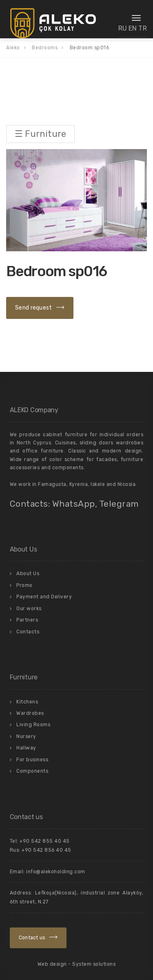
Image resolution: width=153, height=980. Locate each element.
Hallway (26, 748)
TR (143, 28)
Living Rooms (33, 725)
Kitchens (27, 702)
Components (32, 771)
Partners (27, 620)
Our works (29, 609)
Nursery (26, 736)
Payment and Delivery (44, 597)
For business (32, 760)
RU (123, 28)
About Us (28, 573)
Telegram (119, 504)
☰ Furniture (40, 134)
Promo (24, 585)
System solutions (94, 964)
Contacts (28, 632)
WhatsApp (74, 504)
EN (133, 28)
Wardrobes (30, 713)
